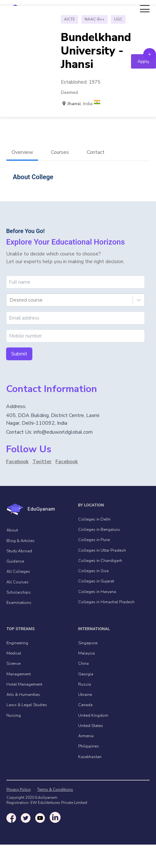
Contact (96, 152)
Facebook (17, 462)
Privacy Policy (19, 789)
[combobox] (10, 300)
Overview (22, 152)
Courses (60, 152)
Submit (19, 354)
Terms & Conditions (55, 789)
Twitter (42, 462)
